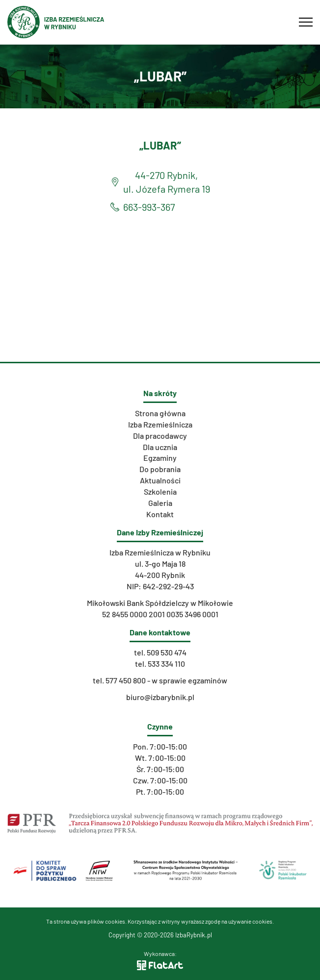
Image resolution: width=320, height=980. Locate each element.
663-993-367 (149, 207)
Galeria (160, 503)
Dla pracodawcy (160, 436)
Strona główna (160, 413)
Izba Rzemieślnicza (160, 424)
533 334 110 (166, 664)
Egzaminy (160, 458)
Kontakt (160, 514)
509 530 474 (167, 652)
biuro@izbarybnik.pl (160, 697)
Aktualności (160, 480)
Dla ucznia (160, 447)
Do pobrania (160, 469)
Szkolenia (160, 491)
